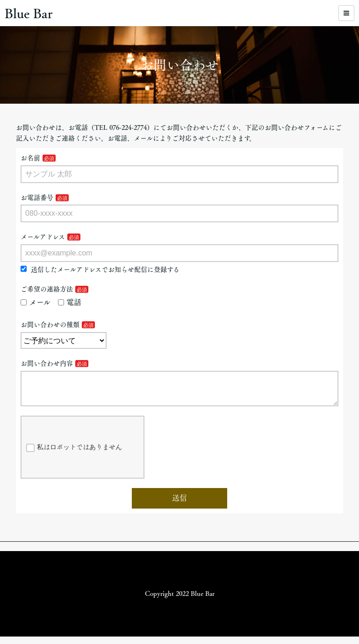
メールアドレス (43, 237)
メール (36, 302)
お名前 (30, 158)
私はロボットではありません (74, 455)
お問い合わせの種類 (50, 325)
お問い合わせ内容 (47, 363)
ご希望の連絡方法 (47, 289)
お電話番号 (37, 198)
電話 (70, 302)
